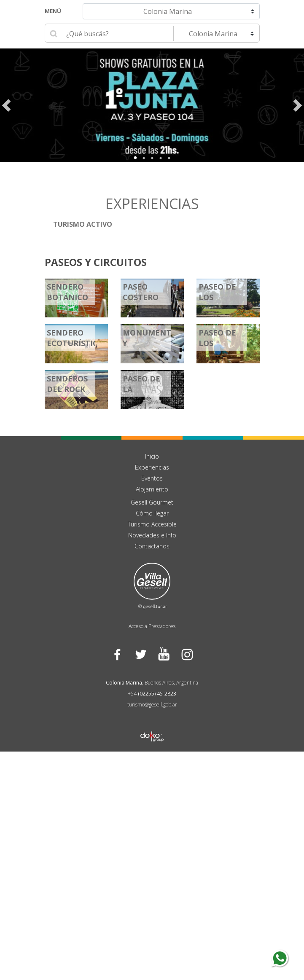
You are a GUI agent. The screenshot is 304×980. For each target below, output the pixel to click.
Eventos (152, 479)
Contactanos (152, 546)
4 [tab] (161, 158)
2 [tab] (144, 158)
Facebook (117, 654)
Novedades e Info (152, 536)
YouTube (164, 654)
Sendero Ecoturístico (75, 338)
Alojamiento (152, 490)
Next (298, 105)
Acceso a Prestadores (152, 627)
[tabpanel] (152, 105)
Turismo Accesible (152, 525)
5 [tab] (169, 158)
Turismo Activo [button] (83, 224)
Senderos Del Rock (67, 384)
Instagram (187, 654)
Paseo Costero (141, 292)
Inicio (152, 457)
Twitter (141, 654)
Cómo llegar (152, 514)
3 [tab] (152, 158)
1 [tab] (135, 158)
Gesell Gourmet (152, 503)
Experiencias (152, 468)
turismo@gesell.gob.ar (152, 705)
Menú (53, 11)
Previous (6, 105)
